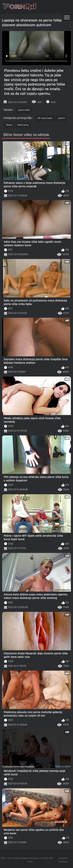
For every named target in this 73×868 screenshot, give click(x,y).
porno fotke (24, 110)
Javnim (61, 118)
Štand (9, 125)
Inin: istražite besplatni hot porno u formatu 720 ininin (30, 860)
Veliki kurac (23, 125)
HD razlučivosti (45, 118)
